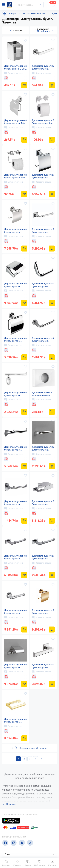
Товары (13, 13)
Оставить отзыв (14, 73)
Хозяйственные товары (34, 13)
